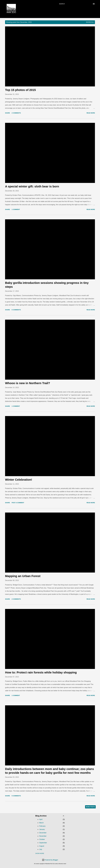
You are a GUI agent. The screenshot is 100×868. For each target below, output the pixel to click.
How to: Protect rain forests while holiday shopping (41, 672)
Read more (91, 113)
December (43, 833)
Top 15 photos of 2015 (20, 90)
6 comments (16, 310)
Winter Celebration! (19, 480)
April (41, 819)
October (42, 839)
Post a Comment (18, 503)
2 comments (16, 113)
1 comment (16, 209)
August (42, 846)
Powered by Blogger (50, 860)
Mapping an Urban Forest (23, 576)
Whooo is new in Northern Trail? (28, 383)
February (42, 826)
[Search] (62, 4)
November (43, 836)
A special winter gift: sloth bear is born (32, 186)
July (41, 849)
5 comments (16, 796)
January (42, 829)
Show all (90, 22)
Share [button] (7, 113)
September (43, 843)
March (41, 823)
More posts (90, 807)
